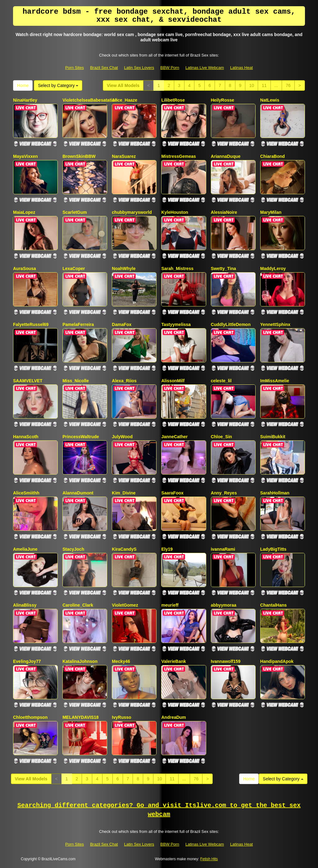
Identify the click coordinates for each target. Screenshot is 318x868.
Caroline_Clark (78, 605)
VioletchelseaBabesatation (90, 100)
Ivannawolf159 (226, 661)
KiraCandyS (124, 549)
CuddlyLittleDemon (231, 324)
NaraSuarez (124, 156)
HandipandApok (277, 661)
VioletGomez (125, 605)
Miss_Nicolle (76, 381)
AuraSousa (25, 269)
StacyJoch (73, 549)
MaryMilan (271, 212)
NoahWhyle (124, 269)
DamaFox (122, 324)
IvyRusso (121, 717)
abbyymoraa (224, 605)
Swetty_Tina (223, 269)
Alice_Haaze (125, 100)
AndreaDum (173, 717)
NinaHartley (25, 100)
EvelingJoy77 (27, 661)
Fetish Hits (209, 859)
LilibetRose (173, 100)
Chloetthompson (30, 717)
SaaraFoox (172, 493)
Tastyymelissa (176, 324)
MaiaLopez (24, 212)
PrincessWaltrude (81, 437)
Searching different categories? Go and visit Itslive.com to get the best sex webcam (159, 810)
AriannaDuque (226, 156)
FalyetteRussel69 (31, 324)
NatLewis (270, 100)
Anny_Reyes (224, 493)
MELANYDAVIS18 (80, 717)
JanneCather (174, 437)
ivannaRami (223, 549)
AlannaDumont (78, 493)
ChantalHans (274, 605)
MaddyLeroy (273, 269)
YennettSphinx (275, 324)
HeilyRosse (223, 100)
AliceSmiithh (26, 493)
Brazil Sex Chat (104, 68)
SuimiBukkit (273, 437)
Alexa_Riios (124, 381)
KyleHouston (175, 212)
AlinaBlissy (25, 605)
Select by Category (58, 85)
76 (288, 85)
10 (252, 85)
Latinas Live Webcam (205, 68)
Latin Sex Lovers (139, 68)
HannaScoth (26, 437)
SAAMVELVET (28, 381)
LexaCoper (74, 269)
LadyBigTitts (273, 549)
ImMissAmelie (275, 381)
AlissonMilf (173, 381)
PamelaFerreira (78, 324)
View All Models (123, 85)
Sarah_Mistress (177, 269)
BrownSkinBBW (79, 156)
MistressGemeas (178, 156)
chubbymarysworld (132, 212)
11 (264, 85)
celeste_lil (221, 381)
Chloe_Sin (221, 437)
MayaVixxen (25, 156)
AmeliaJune (25, 549)
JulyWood (122, 437)
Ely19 (167, 549)
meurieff (170, 605)
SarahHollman (275, 493)
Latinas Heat (241, 68)
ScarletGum (75, 212)
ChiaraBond (273, 156)
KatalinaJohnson (80, 661)
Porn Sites (75, 68)
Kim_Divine (124, 493)
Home (23, 85)
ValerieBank (173, 661)
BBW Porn (170, 68)
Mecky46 (121, 661)
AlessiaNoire (224, 212)
